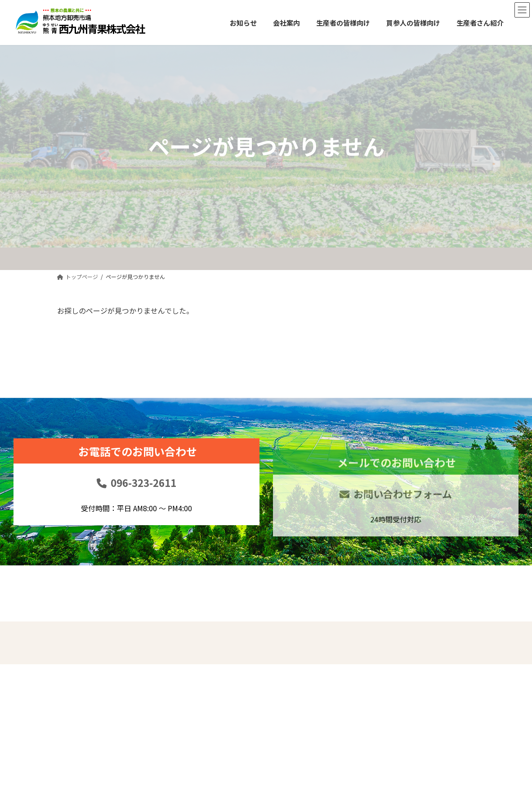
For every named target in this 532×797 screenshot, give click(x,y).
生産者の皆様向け (296, 704)
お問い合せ (362, 685)
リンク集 (359, 704)
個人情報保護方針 (446, 666)
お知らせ (284, 666)
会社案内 (284, 685)
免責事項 (434, 647)
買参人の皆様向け (371, 647)
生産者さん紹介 (368, 666)
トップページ (290, 647)
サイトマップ (440, 685)
